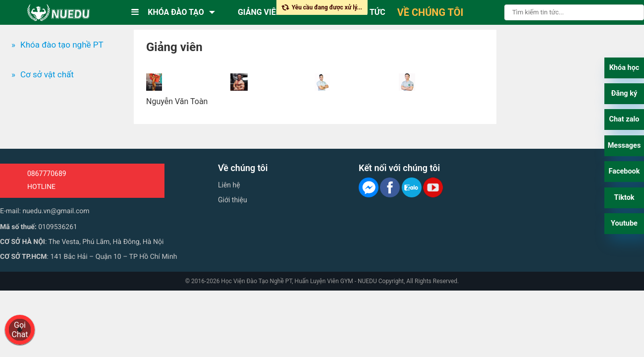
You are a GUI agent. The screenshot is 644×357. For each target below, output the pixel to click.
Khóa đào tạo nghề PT (62, 45)
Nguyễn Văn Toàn (177, 101)
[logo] (58, 12)
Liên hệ (229, 185)
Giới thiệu (233, 200)
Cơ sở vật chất (47, 74)
